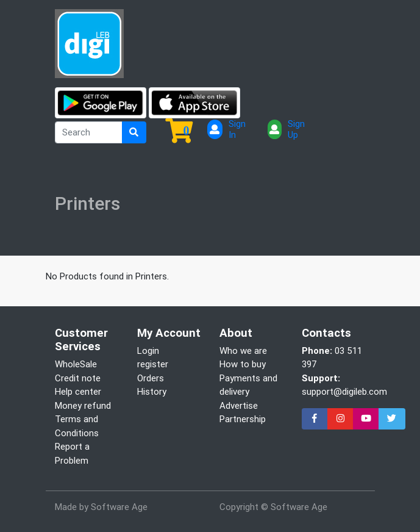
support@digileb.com (344, 391)
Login (148, 350)
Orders (151, 378)
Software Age (119, 507)
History (152, 391)
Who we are (243, 350)
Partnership (243, 419)
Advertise (239, 405)
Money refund (83, 405)
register (153, 364)
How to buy (243, 364)
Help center (78, 391)
